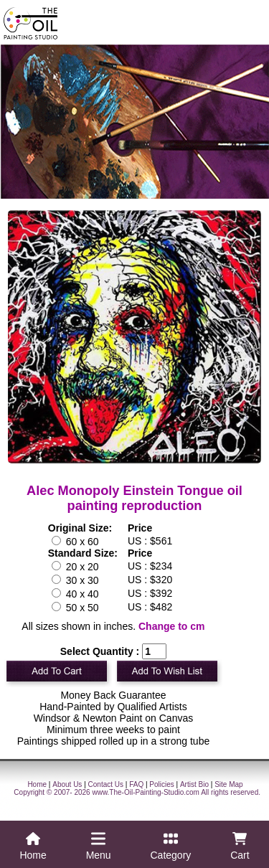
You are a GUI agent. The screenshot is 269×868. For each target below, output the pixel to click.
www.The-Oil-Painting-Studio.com (146, 792)
